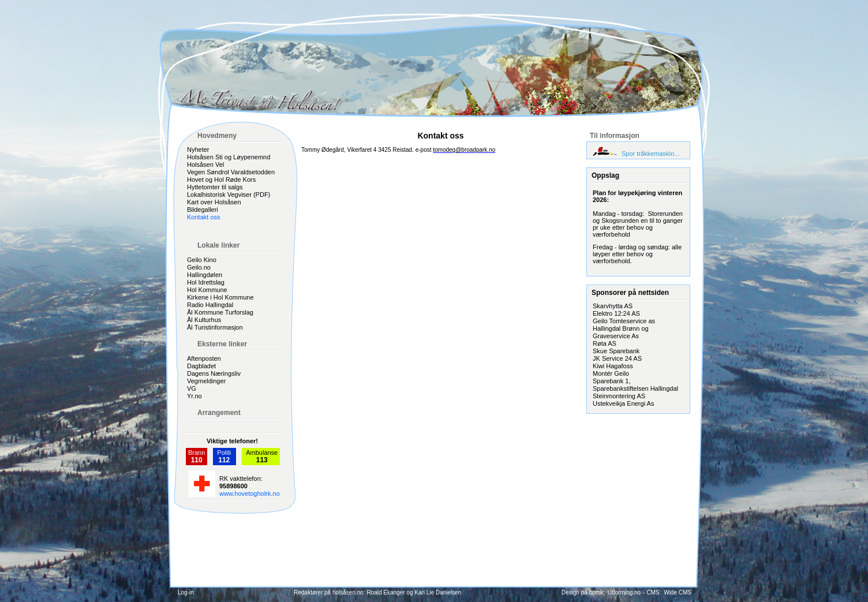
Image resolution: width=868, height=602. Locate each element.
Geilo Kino (202, 260)
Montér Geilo (611, 373)
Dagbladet (201, 366)
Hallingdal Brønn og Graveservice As (621, 332)
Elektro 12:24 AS (616, 313)
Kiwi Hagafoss (613, 366)
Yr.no (194, 396)
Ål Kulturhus (204, 320)
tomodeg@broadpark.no (464, 150)
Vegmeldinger (206, 381)
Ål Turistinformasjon (215, 327)
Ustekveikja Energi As (623, 403)
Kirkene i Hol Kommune (220, 297)
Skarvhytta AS (613, 306)
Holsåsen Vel (205, 164)
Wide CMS (678, 592)
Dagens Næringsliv (214, 373)
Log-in (186, 592)
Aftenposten (204, 358)
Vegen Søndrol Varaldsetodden (231, 172)
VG (192, 388)
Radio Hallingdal (210, 305)
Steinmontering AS (619, 396)
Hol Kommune (207, 290)
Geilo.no (199, 267)
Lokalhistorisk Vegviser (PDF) (229, 195)
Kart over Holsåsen (214, 202)
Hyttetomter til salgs (215, 187)
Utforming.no (624, 592)
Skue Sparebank (616, 351)
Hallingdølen (205, 275)
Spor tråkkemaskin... (650, 154)
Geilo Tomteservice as (624, 321)
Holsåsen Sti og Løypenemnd (229, 157)
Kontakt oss (203, 217)
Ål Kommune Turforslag (220, 312)
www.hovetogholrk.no (250, 493)
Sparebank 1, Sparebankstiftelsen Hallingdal (635, 385)
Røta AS (605, 343)
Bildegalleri (203, 210)
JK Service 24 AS (617, 358)
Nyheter (198, 149)
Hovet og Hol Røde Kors (221, 180)
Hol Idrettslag (206, 282)
